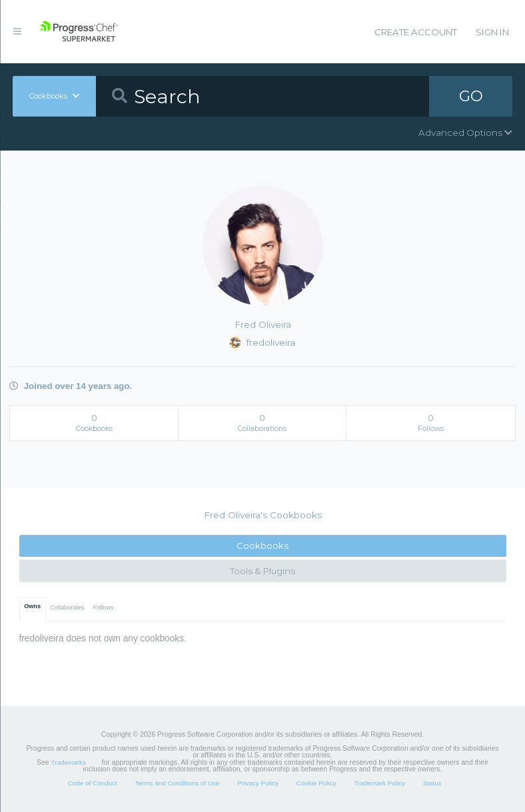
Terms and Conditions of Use (177, 783)
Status (432, 783)
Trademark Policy (379, 783)
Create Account (416, 32)
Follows (104, 608)
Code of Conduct (92, 783)
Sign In (492, 32)
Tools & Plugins (262, 571)
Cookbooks (262, 546)
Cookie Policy (316, 783)
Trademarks (69, 762)
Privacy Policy (258, 783)
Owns (32, 606)
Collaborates (67, 608)
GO (471, 96)
